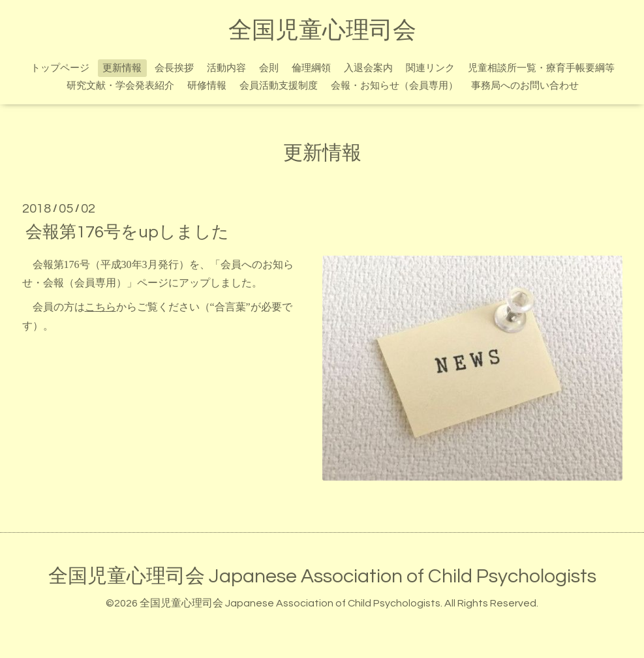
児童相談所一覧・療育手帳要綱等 (541, 68)
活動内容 (226, 68)
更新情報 (122, 68)
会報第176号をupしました (127, 232)
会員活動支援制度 (279, 86)
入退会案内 (368, 68)
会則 (269, 68)
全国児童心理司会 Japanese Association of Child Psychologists (322, 576)
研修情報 (207, 86)
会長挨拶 (174, 68)
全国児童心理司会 (322, 31)
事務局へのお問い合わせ (525, 86)
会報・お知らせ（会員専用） (394, 86)
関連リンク (430, 68)
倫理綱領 (311, 68)
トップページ (60, 68)
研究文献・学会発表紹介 (120, 86)
